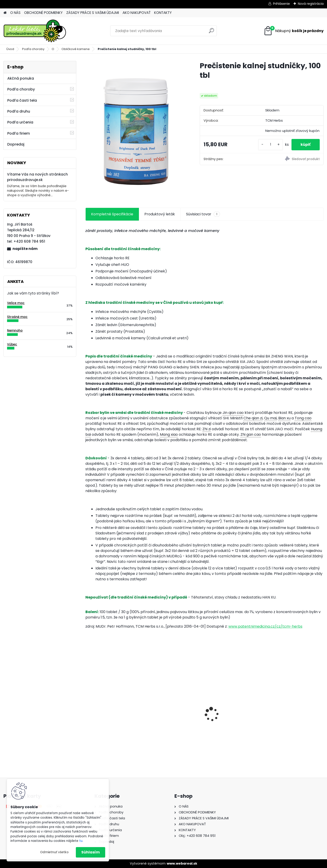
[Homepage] (5, 13)
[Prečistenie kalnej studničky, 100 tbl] (135, 129)
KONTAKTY (163, 13)
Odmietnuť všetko (54, 852)
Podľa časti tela (22, 100)
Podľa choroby (33, 49)
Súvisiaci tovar (203, 214)
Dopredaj (16, 144)
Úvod (10, 49)
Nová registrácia (311, 4)
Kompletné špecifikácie (112, 214)
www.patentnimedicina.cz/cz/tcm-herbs (265, 626)
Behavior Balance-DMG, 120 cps (113, 719)
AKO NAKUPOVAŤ (137, 13)
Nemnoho (15, 331)
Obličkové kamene (76, 49)
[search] (211, 32)
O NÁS (15, 13)
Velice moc (16, 303)
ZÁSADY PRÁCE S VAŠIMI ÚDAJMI (93, 13)
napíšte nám (25, 249)
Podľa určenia (20, 122)
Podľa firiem (19, 133)
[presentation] (88, 706)
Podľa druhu (19, 111)
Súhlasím (91, 852)
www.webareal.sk (182, 863)
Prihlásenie (281, 4)
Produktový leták (160, 214)
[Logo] (35, 31)
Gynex (215, 714)
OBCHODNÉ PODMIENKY (43, 13)
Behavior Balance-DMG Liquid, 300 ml (170, 717)
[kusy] (271, 145)
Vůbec (12, 344)
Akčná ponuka (21, 78)
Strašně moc (17, 317)
